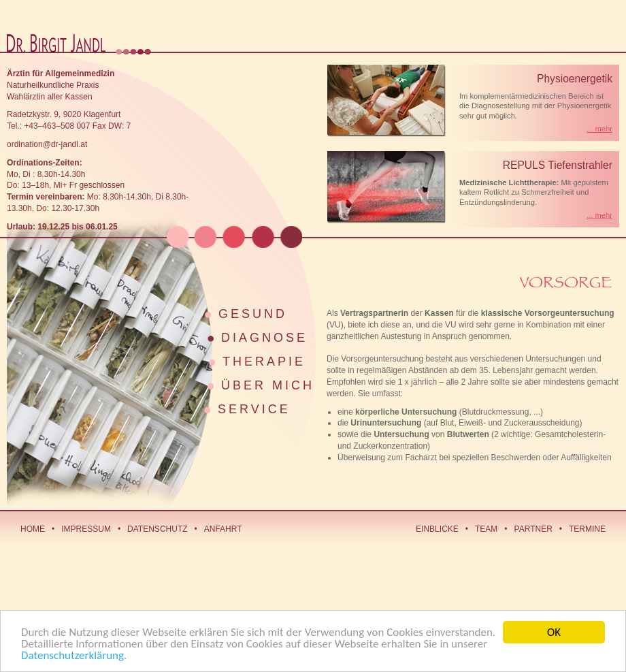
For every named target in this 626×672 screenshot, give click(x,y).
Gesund (253, 314)
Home (33, 529)
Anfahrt (223, 529)
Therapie (264, 362)
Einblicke (437, 529)
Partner (533, 529)
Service (254, 409)
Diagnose (264, 338)
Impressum (86, 529)
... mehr (599, 129)
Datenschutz (157, 529)
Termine (587, 529)
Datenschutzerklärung (72, 656)
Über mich (268, 385)
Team (486, 529)
